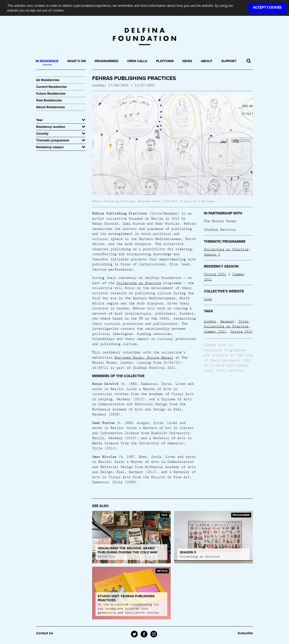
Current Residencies (51, 87)
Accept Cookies (267, 7)
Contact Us (45, 633)
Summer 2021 (215, 331)
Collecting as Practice (226, 249)
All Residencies (48, 80)
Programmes (106, 61)
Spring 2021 (215, 274)
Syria (244, 321)
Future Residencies (51, 94)
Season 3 (212, 254)
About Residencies (50, 107)
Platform (165, 61)
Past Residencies (49, 100)
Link (208, 299)
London (210, 321)
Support (229, 61)
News (187, 61)
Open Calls (137, 61)
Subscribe (245, 633)
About (207, 61)
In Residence (47, 61)
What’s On (77, 61)
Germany (227, 321)
